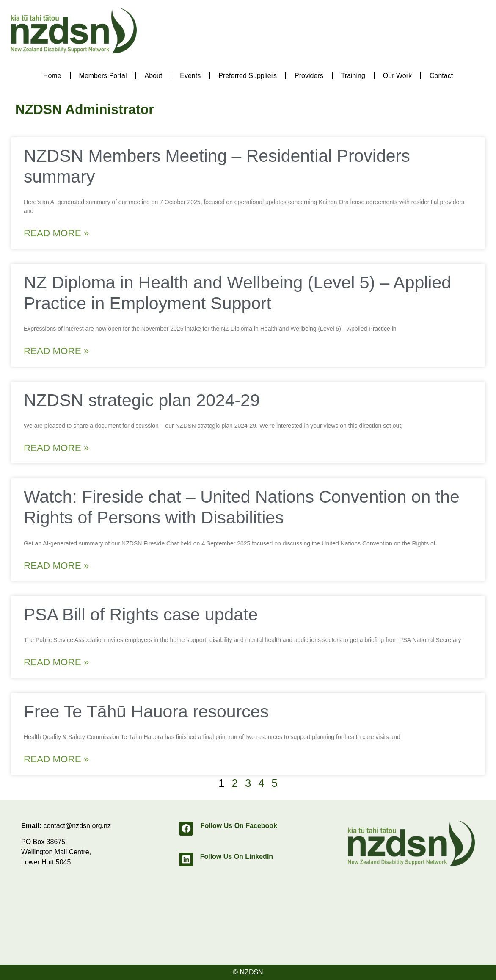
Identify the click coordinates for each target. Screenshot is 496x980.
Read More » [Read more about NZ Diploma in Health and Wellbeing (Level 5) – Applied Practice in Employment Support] (56, 351)
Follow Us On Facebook (239, 826)
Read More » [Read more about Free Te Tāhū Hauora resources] (56, 759)
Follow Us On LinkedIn (237, 857)
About (153, 76)
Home (52, 76)
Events (190, 76)
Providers (309, 76)
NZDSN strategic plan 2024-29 (142, 400)
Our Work (397, 76)
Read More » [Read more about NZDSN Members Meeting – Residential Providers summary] (56, 233)
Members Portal (103, 76)
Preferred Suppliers (248, 76)
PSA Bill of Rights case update (141, 615)
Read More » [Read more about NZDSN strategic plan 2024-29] (56, 448)
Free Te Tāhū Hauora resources (146, 711)
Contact (441, 76)
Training (353, 76)
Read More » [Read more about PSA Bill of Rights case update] (56, 662)
